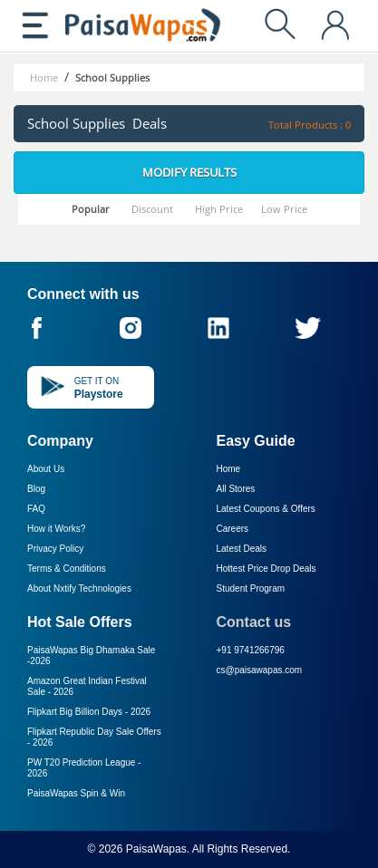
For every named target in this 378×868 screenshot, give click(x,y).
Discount (152, 209)
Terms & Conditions (67, 569)
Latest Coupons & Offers (266, 509)
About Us (46, 469)
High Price (219, 209)
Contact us (254, 622)
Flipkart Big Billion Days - (89, 712)
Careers (233, 529)
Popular (91, 209)
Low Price (284, 209)
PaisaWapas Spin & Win (76, 793)
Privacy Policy (55, 549)
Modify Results (189, 172)
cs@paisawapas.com (260, 670)
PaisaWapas (156, 849)
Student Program (251, 588)
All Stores (236, 489)
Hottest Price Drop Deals (267, 569)
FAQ (36, 509)
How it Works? (56, 529)
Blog (36, 489)
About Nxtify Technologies (79, 588)
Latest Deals (242, 549)
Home (229, 469)
